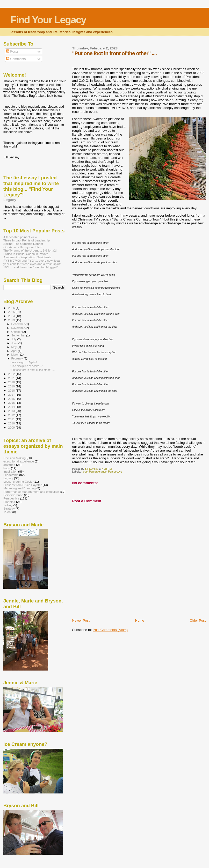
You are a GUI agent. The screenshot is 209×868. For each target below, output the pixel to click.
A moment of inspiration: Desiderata (27, 257)
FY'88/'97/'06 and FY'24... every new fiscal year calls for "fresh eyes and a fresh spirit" (32, 262)
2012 (12, 415)
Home (140, 620)
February (18, 358)
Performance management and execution (31, 492)
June (15, 343)
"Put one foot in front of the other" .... (33, 370)
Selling (8, 505)
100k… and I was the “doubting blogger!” (31, 267)
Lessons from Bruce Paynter (23, 485)
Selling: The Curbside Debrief (23, 244)
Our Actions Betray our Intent (23, 247)
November (18, 328)
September (19, 335)
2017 (12, 395)
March (16, 355)
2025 (12, 312)
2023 (12, 320)
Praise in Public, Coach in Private (26, 254)
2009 (12, 427)
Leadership (11, 475)
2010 (12, 423)
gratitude (9, 465)
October (17, 332)
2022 (12, 374)
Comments (16, 59)
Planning (9, 502)
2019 (12, 386)
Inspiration (10, 471)
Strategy (9, 508)
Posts (12, 52)
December (18, 324)
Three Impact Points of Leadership (27, 240)
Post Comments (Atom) (110, 630)
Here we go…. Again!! (24, 362)
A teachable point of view (20, 237)
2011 (12, 419)
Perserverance (98, 472)
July (14, 339)
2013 (12, 411)
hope (85, 472)
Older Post (198, 620)
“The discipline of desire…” (27, 366)
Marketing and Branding (19, 488)
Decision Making (15, 458)
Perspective (115, 472)
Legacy (10, 200)
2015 (12, 403)
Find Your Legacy (48, 20)
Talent (7, 512)
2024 (12, 316)
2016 (12, 399)
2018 (12, 390)
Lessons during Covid (18, 481)
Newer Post (81, 620)
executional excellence (19, 461)
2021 (12, 378)
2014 (12, 407)
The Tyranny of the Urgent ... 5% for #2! (30, 250)
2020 (12, 382)
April (15, 351)
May (15, 347)
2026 (12, 308)
